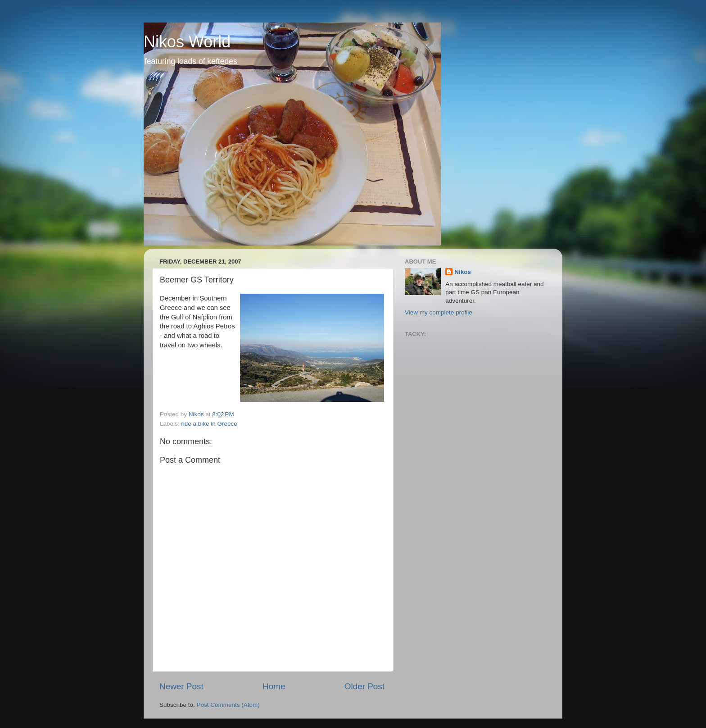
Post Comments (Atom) (228, 705)
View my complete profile (439, 312)
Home (274, 686)
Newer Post (181, 686)
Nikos (463, 272)
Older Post (364, 686)
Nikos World (187, 42)
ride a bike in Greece (209, 424)
